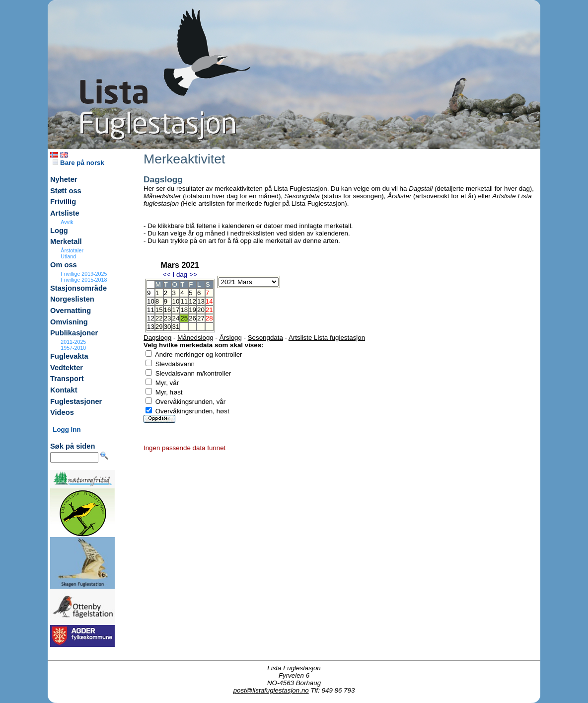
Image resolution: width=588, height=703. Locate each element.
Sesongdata (265, 338)
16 (168, 310)
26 (192, 318)
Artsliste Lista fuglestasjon (327, 338)
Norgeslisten (72, 299)
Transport (67, 379)
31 (176, 327)
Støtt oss (66, 191)
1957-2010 (73, 348)
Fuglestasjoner (76, 401)
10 (176, 301)
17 (176, 310)
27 (201, 318)
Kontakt (64, 390)
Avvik (67, 222)
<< (166, 274)
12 (192, 301)
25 (184, 318)
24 (176, 318)
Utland (68, 256)
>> (194, 274)
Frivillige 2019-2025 (84, 274)
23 (168, 318)
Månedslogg (195, 338)
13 (201, 301)
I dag (180, 274)
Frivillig (63, 202)
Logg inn (67, 430)
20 (201, 310)
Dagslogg (157, 338)
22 (159, 318)
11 (184, 301)
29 (159, 327)
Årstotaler (72, 250)
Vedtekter (67, 368)
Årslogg (231, 338)
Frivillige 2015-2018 (84, 280)
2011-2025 (73, 342)
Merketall (66, 241)
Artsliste (65, 213)
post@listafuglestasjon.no (271, 690)
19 (192, 310)
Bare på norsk (78, 163)
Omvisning (69, 322)
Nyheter (64, 179)
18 (184, 310)
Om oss (64, 265)
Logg (59, 231)
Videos (62, 412)
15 (159, 310)
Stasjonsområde (78, 288)
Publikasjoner (74, 333)
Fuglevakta (69, 356)
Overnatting (71, 311)
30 (168, 327)
